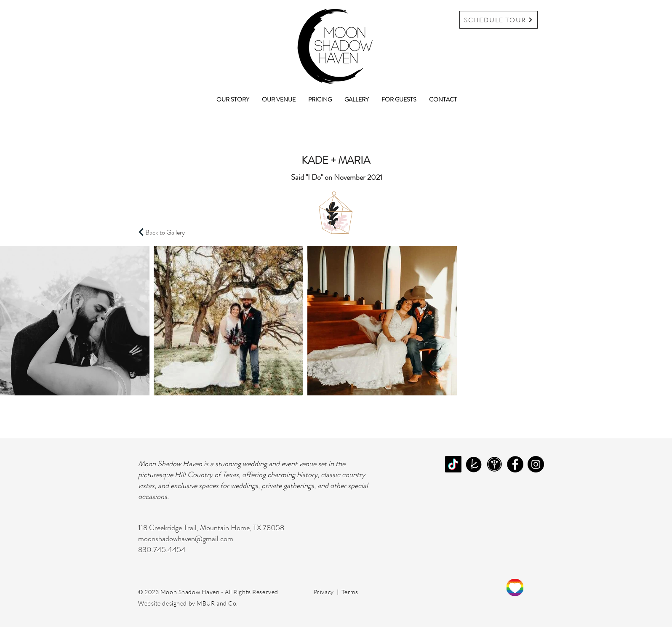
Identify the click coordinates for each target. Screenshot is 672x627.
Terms (350, 592)
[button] (279, 99)
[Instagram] (536, 464)
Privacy (324, 592)
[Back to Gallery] (167, 232)
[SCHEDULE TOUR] (499, 20)
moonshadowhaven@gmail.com (186, 539)
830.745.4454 (162, 550)
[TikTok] (453, 464)
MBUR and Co (216, 603)
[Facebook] (515, 464)
